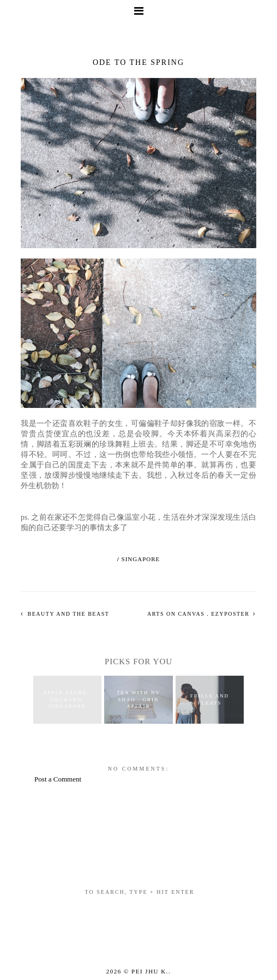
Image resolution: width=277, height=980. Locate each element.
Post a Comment (58, 779)
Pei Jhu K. (150, 971)
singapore (141, 559)
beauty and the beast (68, 614)
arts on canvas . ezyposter (199, 614)
